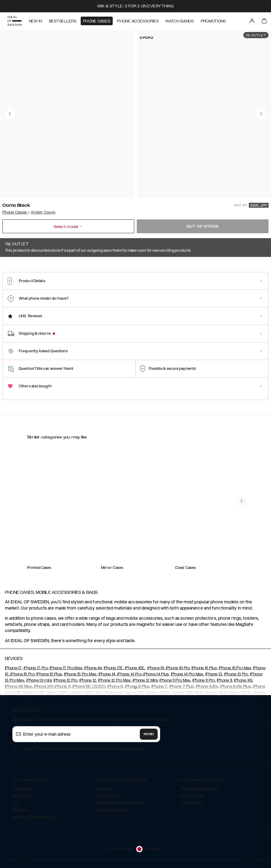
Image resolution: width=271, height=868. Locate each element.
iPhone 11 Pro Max (175, 672)
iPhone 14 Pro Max (187, 666)
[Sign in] (252, 21)
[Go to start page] (14, 21)
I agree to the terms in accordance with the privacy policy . (82, 740)
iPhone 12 (88, 672)
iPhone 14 (107, 666)
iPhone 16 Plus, (205, 660)
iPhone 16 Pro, (178, 660)
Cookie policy (192, 794)
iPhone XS (243, 672)
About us (105, 780)
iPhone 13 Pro (236, 666)
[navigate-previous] (241, 493)
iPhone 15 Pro (22, 666)
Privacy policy (192, 787)
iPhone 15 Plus (49, 666)
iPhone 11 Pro (204, 672)
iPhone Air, (93, 660)
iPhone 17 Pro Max (66, 660)
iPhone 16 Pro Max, (236, 660)
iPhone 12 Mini (145, 672)
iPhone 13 (214, 666)
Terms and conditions (200, 780)
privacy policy (130, 740)
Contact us (23, 787)
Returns (20, 802)
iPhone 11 (224, 672)
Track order (23, 780)
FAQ (16, 794)
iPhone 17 (13, 660)
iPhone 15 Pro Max (80, 666)
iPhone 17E (113, 660)
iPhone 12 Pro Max (115, 672)
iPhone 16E (135, 660)
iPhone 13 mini (39, 672)
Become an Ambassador (119, 794)
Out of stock (203, 226)
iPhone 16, (156, 660)
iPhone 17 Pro (36, 660)
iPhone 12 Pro (66, 672)
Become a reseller (112, 802)
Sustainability (109, 787)
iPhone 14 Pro (129, 666)
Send (149, 726)
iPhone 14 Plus (156, 666)
